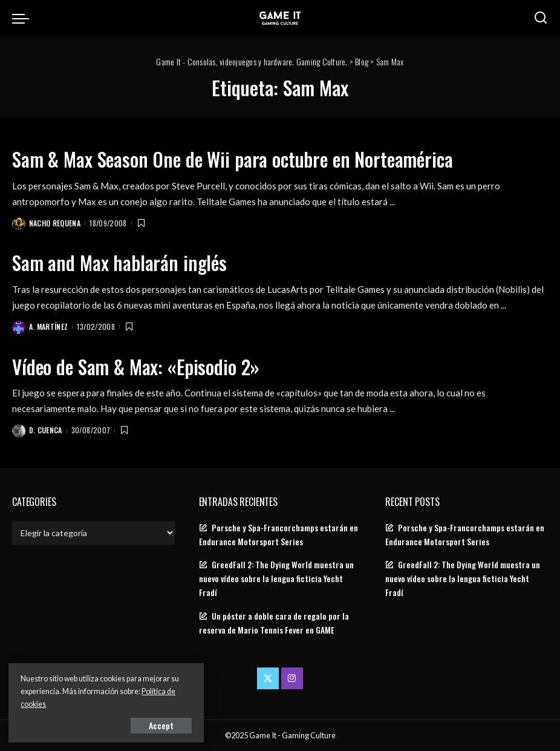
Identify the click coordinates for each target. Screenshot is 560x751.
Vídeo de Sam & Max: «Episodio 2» (138, 366)
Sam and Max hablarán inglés (120, 262)
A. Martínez (49, 326)
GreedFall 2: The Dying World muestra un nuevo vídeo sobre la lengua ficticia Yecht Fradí (276, 578)
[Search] (541, 18)
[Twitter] (268, 678)
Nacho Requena (55, 223)
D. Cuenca (46, 429)
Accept (148, 725)
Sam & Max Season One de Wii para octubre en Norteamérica (237, 159)
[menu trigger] (24, 18)
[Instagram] (292, 678)
